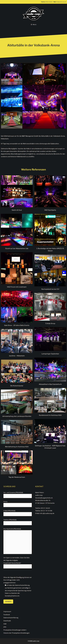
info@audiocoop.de (61, 2)
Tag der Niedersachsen (17, 477)
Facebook (7, 615)
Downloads (7, 621)
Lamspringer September (50, 354)
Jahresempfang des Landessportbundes (17, 416)
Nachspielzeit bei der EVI (50, 289)
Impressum (7, 611)
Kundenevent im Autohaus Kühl (50, 415)
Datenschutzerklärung (22, 585)
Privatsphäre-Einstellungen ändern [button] (15, 630)
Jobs (5, 627)
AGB (5, 624)
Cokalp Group (50, 323)
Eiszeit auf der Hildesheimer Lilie (17, 248)
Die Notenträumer (17, 386)
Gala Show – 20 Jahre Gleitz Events (17, 325)
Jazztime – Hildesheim (17, 356)
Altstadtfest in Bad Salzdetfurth (50, 384)
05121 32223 (49, 2)
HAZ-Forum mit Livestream (17, 287)
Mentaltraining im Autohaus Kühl (17, 447)
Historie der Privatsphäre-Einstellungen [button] (16, 633)
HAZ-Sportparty (50, 210)
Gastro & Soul (17, 210)
